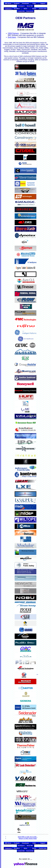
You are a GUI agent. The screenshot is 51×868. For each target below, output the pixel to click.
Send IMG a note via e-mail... (28, 837)
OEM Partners (13, 33)
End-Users (12, 37)
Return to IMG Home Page (28, 838)
